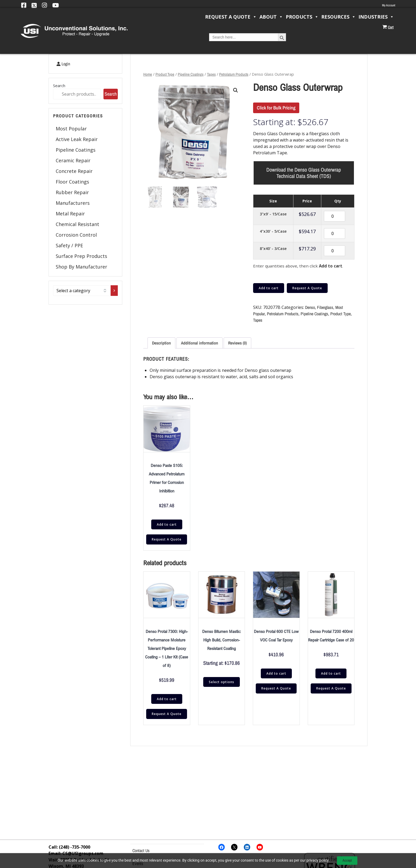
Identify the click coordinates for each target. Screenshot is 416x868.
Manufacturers (73, 203)
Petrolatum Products (234, 74)
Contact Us (141, 850)
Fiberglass (325, 308)
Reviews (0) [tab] (237, 343)
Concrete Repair (74, 171)
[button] (236, 90)
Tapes (211, 74)
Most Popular (71, 129)
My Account (389, 5)
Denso (310, 308)
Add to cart (269, 288)
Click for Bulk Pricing (276, 108)
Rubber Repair (72, 192)
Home (148, 74)
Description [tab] (161, 343)
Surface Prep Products (81, 256)
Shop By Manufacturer (81, 267)
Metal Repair (70, 214)
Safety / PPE (69, 245)
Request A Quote (307, 288)
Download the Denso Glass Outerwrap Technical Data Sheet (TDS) (304, 173)
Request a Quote (231, 17)
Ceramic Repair (73, 160)
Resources (339, 17)
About (271, 17)
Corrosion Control (76, 235)
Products (302, 17)
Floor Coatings (72, 182)
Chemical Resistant (77, 224)
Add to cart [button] (167, 524)
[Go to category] (114, 291)
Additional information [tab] (200, 343)
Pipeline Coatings (76, 150)
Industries (376, 17)
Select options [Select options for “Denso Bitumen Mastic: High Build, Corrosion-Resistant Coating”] (222, 682)
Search (59, 86)
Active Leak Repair (77, 139)
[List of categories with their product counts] (82, 291)
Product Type (165, 74)
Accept (347, 860)
